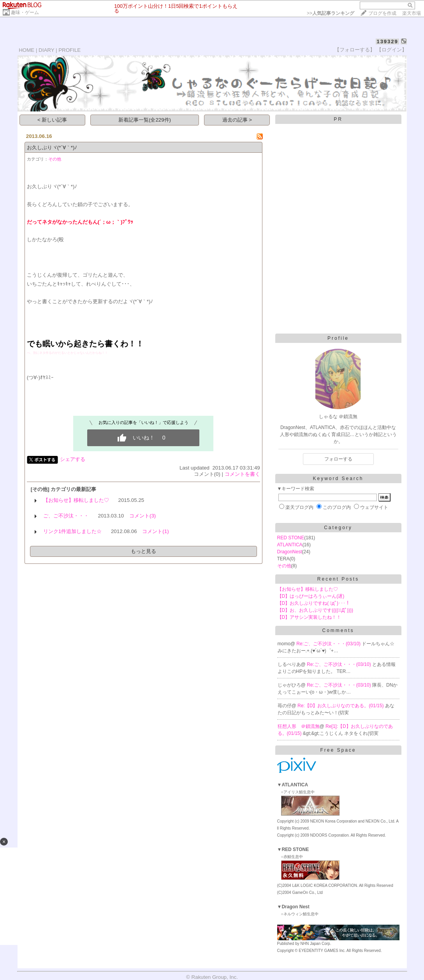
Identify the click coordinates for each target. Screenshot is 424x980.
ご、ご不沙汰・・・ (66, 516)
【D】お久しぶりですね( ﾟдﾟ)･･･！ (314, 603)
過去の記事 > (237, 120)
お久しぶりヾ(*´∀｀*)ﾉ (52, 147)
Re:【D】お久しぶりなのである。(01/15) (341, 706)
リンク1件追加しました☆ (72, 531)
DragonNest (290, 552)
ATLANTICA (290, 545)
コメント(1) (155, 531)
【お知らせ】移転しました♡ (76, 500)
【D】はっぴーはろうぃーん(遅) (311, 596)
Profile (338, 338)
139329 (387, 41)
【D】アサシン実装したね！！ (309, 617)
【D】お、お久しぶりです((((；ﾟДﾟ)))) (315, 610)
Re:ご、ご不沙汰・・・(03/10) (329, 644)
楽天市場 (412, 13)
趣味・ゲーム (25, 12)
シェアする (73, 459)
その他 (55, 159)
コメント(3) (143, 516)
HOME (26, 50)
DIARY (46, 50)
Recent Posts (338, 579)
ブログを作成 (382, 13)
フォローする (338, 459)
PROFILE (69, 50)
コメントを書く (242, 474)
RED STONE (291, 538)
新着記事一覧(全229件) (145, 120)
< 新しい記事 (52, 120)
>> (331, 13)
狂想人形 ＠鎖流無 (299, 726)
